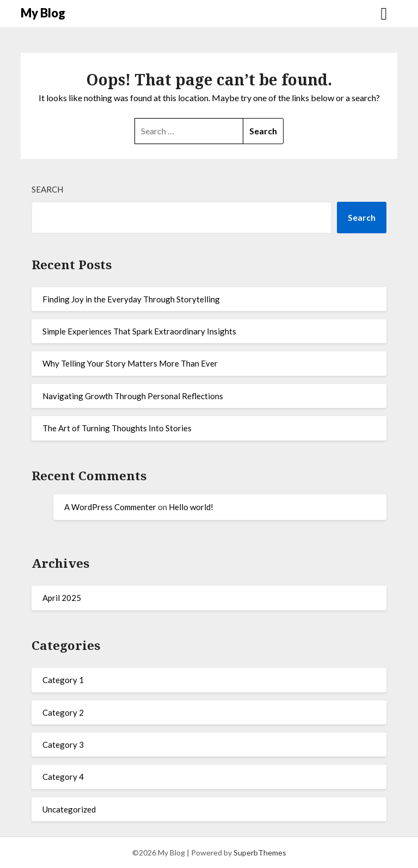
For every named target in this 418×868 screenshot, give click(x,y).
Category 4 (63, 777)
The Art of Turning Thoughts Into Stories (117, 428)
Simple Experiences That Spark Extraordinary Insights (139, 331)
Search (47, 189)
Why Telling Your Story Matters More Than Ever (130, 363)
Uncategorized (69, 809)
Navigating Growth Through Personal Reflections (133, 396)
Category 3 (63, 745)
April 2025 (62, 598)
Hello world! (191, 507)
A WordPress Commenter (110, 507)
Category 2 (63, 712)
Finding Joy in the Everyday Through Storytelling (131, 299)
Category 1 (63, 680)
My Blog (43, 13)
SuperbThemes (260, 852)
